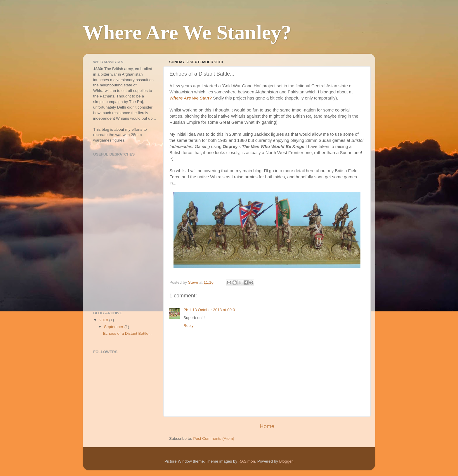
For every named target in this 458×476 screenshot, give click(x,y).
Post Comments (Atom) (214, 438)
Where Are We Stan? (191, 98)
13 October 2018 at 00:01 (215, 310)
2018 (104, 320)
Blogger (286, 461)
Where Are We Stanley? (187, 33)
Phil (187, 310)
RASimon (247, 461)
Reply (189, 326)
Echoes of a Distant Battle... (127, 333)
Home (267, 426)
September (114, 327)
